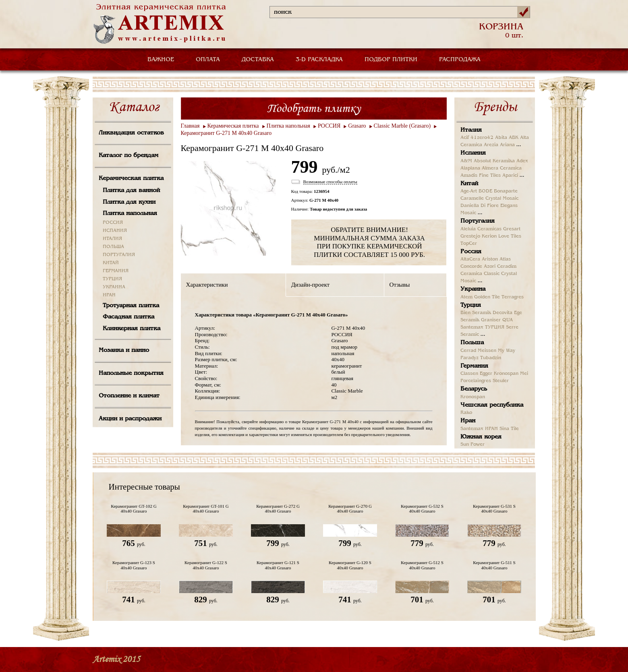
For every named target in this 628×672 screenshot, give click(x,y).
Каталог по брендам (129, 155)
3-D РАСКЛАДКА (319, 60)
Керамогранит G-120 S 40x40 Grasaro (350, 565)
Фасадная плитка (129, 317)
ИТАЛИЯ (112, 239)
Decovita (503, 313)
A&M (466, 161)
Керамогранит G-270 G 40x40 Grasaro (350, 509)
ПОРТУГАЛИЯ (119, 255)
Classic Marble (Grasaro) (402, 126)
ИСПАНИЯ (115, 231)
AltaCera (470, 259)
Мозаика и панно (124, 350)
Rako (466, 413)
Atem (466, 297)
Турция (471, 305)
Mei (524, 374)
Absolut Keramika (494, 161)
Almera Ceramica (502, 168)
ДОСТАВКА (258, 60)
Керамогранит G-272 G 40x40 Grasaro (278, 509)
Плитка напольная (130, 213)
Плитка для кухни (129, 202)
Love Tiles (510, 236)
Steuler (501, 381)
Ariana (507, 145)
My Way (507, 351)
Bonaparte (506, 191)
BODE (485, 191)
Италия (471, 130)
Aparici (510, 176)
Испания (473, 153)
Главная (190, 126)
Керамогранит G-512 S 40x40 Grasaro (422, 565)
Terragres (513, 297)
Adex (522, 161)
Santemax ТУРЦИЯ (482, 327)
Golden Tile (487, 297)
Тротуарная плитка (131, 306)
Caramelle (472, 198)
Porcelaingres (476, 381)
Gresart (512, 229)
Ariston (490, 259)
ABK (514, 138)
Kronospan (506, 374)
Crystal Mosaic (502, 198)
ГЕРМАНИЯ (116, 271)
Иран (468, 421)
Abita (501, 138)
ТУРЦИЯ (112, 279)
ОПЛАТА (208, 60)
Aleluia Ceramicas (481, 229)
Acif (465, 138)
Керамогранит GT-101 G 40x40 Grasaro (206, 509)
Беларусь (474, 389)
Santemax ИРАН (479, 429)
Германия (474, 366)
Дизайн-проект (310, 285)
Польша (472, 343)
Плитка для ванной (131, 190)
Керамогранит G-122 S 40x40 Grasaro (206, 565)
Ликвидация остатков (131, 133)
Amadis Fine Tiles (481, 176)
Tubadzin (491, 358)
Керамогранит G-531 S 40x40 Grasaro (494, 509)
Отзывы (400, 285)
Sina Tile (509, 429)
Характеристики (207, 285)
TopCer (469, 244)
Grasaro (357, 126)
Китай (469, 184)
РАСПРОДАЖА (460, 60)
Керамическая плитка (131, 178)
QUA (508, 320)
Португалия (478, 221)
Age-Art (469, 191)
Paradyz (469, 358)
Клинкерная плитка (132, 329)
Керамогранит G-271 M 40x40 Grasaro (226, 133)
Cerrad (468, 351)
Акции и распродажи (130, 419)
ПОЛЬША (113, 247)
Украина (473, 289)
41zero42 (482, 138)
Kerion (489, 236)
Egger (486, 374)
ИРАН (109, 295)
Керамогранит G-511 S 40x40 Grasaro (494, 565)
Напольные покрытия (131, 373)
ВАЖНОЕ (161, 60)
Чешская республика (492, 405)
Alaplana (470, 168)
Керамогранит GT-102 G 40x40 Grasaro (134, 509)
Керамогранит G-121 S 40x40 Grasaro (278, 565)
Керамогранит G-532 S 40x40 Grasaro (422, 509)
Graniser (491, 320)
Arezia (491, 145)
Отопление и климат (129, 396)
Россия (471, 252)
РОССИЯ (113, 223)
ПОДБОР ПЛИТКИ (391, 60)
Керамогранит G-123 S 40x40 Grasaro (134, 565)
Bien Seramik (476, 313)
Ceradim (507, 267)
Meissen (487, 351)
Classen (469, 374)
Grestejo (470, 236)
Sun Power (473, 445)
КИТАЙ (111, 263)
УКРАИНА (114, 287)
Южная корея (481, 437)
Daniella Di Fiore (480, 206)
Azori (490, 267)
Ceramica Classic (480, 274)
